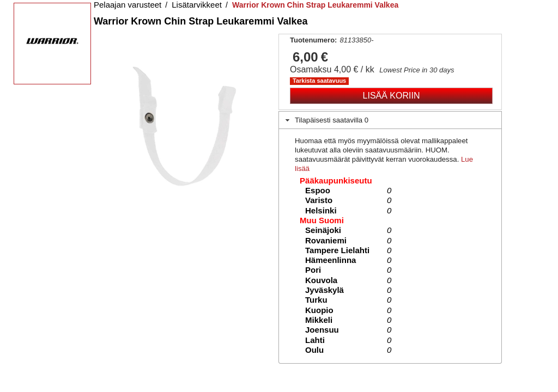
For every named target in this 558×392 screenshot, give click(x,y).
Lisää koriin (392, 96)
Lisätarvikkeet (197, 5)
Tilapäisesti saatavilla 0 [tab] (326, 120)
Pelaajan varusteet (128, 5)
